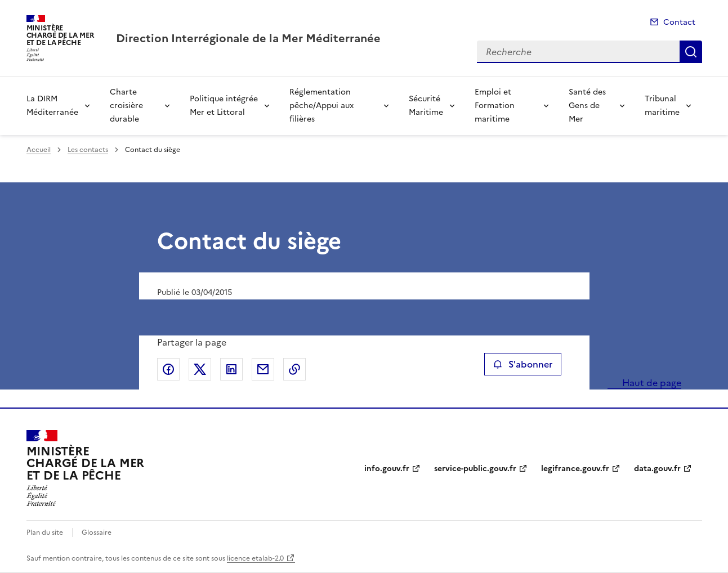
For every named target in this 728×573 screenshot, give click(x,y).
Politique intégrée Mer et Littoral (224, 106)
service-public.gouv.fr (475, 469)
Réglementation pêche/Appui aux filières (321, 106)
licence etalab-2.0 (255, 558)
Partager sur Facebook (168, 369)
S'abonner (523, 364)
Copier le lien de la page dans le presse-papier (294, 369)
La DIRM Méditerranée (52, 106)
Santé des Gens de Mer (587, 106)
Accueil (39, 150)
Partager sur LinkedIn (231, 369)
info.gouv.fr (387, 469)
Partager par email (263, 369)
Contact (679, 22)
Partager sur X (200, 369)
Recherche (691, 52)
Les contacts (88, 150)
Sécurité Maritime (426, 106)
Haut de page (651, 383)
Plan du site (45, 532)
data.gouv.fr (657, 469)
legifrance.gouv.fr (575, 469)
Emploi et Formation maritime (495, 106)
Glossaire (97, 532)
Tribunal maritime (662, 106)
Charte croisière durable (126, 106)
